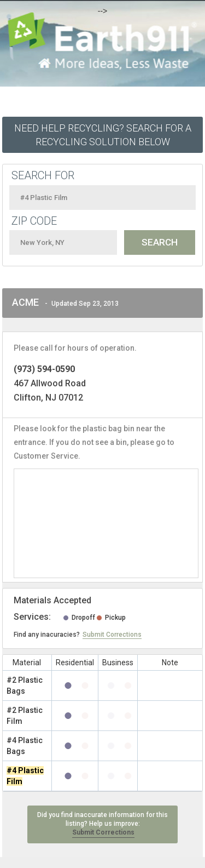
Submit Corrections (112, 635)
